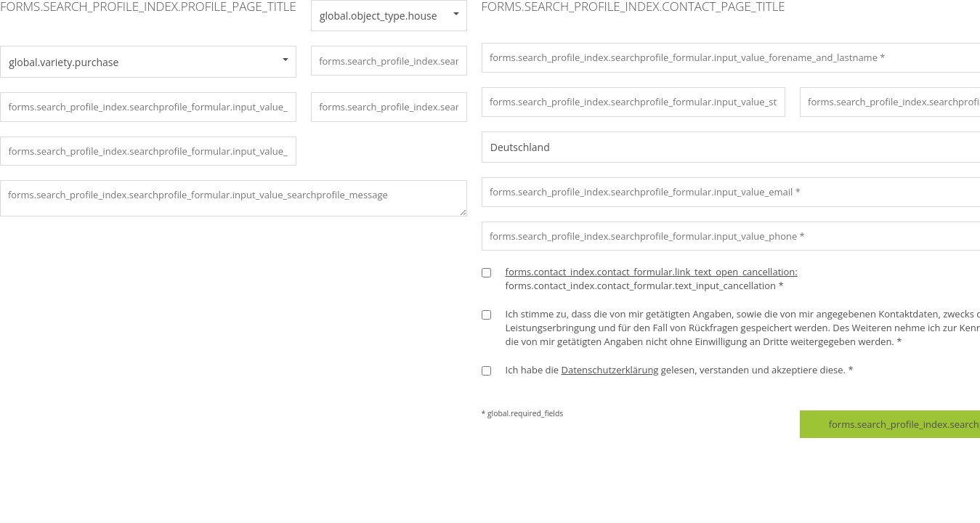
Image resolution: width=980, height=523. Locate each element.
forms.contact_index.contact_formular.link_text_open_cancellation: (652, 272)
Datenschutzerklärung (610, 370)
